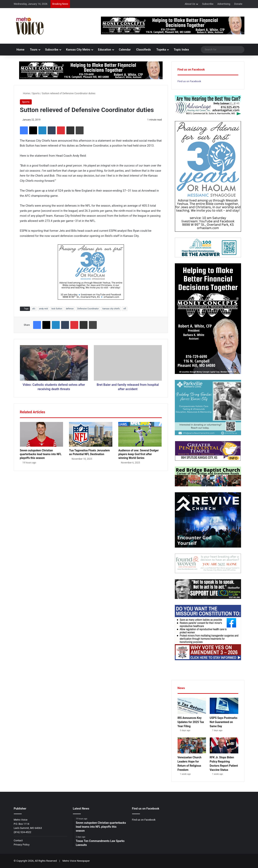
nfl (125, 309)
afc (34, 309)
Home (20, 50)
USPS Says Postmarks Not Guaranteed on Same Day (224, 722)
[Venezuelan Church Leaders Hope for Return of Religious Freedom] (192, 746)
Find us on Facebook (189, 81)
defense (70, 309)
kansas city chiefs (111, 309)
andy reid (43, 309)
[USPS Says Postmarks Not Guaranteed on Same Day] (224, 706)
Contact (18, 840)
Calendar (125, 50)
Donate (238, 4)
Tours (34, 50)
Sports (36, 93)
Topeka (161, 50)
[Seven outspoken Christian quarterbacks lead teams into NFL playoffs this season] (42, 434)
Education (105, 50)
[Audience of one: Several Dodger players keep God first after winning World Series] (140, 434)
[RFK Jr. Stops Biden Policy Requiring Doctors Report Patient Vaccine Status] (224, 746)
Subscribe (208, 4)
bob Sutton (57, 309)
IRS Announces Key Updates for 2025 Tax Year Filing (191, 722)
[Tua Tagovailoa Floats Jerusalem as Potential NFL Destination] (91, 434)
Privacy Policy (22, 845)
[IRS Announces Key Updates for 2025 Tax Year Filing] (192, 706)
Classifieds (143, 50)
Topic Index (181, 50)
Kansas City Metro (78, 50)
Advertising (224, 4)
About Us (190, 4)
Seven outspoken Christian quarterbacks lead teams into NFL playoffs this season (41, 454)
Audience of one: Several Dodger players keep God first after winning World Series (138, 454)
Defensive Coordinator (88, 309)
